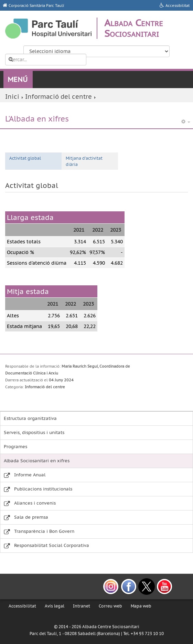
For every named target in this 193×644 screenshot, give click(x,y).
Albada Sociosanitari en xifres (37, 461)
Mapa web (141, 606)
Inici (12, 97)
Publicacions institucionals (43, 489)
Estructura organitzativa (30, 418)
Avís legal (55, 606)
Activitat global (25, 158)
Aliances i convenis (35, 503)
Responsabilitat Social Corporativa (52, 545)
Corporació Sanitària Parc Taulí (36, 6)
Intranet (82, 606)
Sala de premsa (31, 517)
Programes (15, 447)
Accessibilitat (22, 606)
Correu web (110, 606)
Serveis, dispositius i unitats (34, 432)
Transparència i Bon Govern (44, 531)
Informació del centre (58, 97)
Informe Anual (30, 475)
